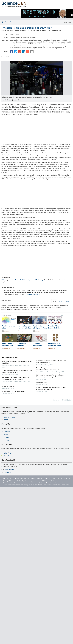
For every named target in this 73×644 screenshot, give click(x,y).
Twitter (6, 435)
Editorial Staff (18, 478)
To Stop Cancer (42, 382)
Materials (4, 280)
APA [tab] (60, 301)
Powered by (62, 400)
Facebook (7, 432)
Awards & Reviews (29, 478)
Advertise (47, 478)
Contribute (40, 478)
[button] (12, 52)
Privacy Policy (56, 478)
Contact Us (7, 472)
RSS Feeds (8, 420)
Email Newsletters (9, 417)
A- (6, 21)
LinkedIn (7, 440)
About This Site (7, 478)
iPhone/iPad (8, 453)
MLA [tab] (54, 301)
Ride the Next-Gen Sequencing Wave (14, 392)
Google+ (7, 437)
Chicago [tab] (67, 301)
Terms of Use (66, 478)
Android (6, 456)
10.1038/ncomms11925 (34, 294)
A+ (11, 21)
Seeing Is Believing (8, 386)
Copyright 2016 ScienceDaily (12, 481)
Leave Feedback (9, 470)
